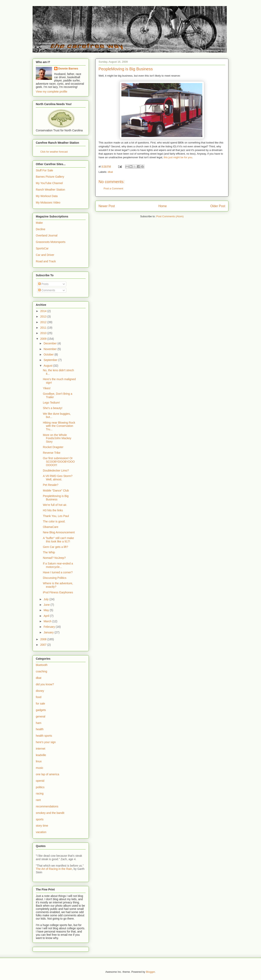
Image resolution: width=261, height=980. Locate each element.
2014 (44, 311)
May (47, 610)
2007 (44, 645)
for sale (40, 704)
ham (39, 723)
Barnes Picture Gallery (50, 177)
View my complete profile (51, 92)
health (40, 729)
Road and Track (46, 261)
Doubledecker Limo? (56, 470)
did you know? (45, 684)
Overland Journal (47, 235)
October (49, 354)
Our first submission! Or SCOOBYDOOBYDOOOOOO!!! (59, 462)
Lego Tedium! (51, 403)
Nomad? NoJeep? (54, 558)
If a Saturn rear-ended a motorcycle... (58, 565)
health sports (44, 736)
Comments (47, 290)
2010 (44, 333)
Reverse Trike (52, 453)
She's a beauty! (53, 408)
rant (38, 800)
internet (41, 749)
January (49, 632)
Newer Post (107, 206)
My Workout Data (47, 196)
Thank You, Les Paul (56, 516)
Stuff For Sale (44, 170)
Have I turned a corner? (58, 572)
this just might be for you (178, 157)
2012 (44, 322)
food (39, 697)
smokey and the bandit (50, 813)
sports (40, 819)
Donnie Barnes (68, 69)
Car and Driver (45, 255)
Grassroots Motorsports (51, 242)
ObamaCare (51, 527)
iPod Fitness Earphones (58, 592)
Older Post (218, 206)
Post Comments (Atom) (170, 216)
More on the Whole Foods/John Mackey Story (57, 438)
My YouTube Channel (49, 183)
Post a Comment (113, 188)
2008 (44, 639)
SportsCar (42, 248)
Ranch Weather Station (50, 190)
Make (39, 223)
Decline (41, 229)
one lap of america (47, 774)
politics (40, 787)
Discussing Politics (55, 578)
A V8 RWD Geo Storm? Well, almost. (58, 478)
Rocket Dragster (53, 447)
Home (163, 206)
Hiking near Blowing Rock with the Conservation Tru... (59, 426)
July (46, 599)
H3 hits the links (53, 510)
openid (40, 781)
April (47, 616)
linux (39, 761)
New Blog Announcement (59, 532)
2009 (44, 339)
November (50, 349)
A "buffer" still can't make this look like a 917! (58, 540)
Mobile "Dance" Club (56, 491)
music (40, 768)
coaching (41, 671)
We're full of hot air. (55, 505)
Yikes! (47, 388)
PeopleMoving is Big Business (56, 498)
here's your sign (46, 742)
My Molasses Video (48, 203)
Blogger (150, 972)
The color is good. (54, 521)
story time (42, 826)
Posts (43, 284)
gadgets (41, 710)
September (51, 360)
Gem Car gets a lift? (56, 547)
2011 (44, 328)
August (48, 366)
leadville (41, 755)
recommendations (47, 806)
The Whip (49, 552)
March (48, 621)
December (50, 343)
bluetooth (42, 665)
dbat (110, 172)
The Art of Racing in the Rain (54, 869)
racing (40, 793)
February (50, 627)
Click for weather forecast (54, 152)
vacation (41, 832)
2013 (44, 316)
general (41, 716)
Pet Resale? (51, 485)
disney (40, 691)
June (47, 605)
